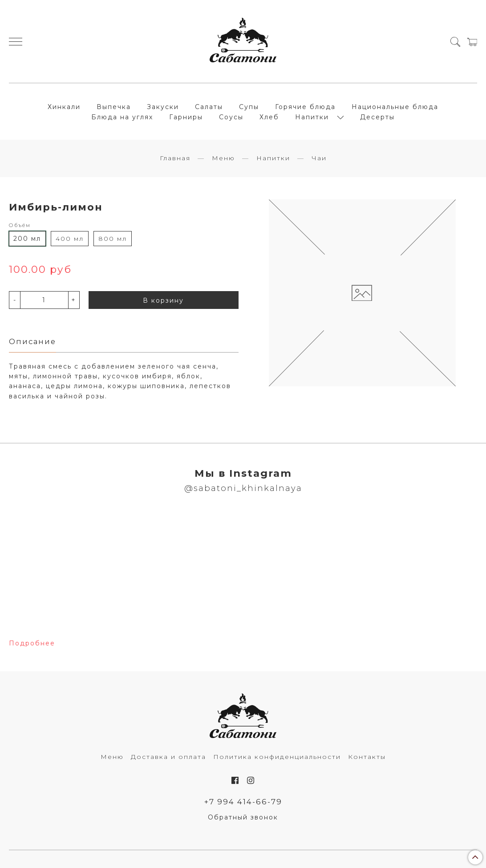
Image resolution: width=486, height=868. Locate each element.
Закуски (163, 107)
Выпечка (114, 107)
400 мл (70, 239)
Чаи (319, 158)
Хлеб (269, 117)
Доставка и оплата (168, 757)
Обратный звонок (243, 817)
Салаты (209, 107)
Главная (175, 158)
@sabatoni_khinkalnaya (243, 488)
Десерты (377, 117)
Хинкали (64, 107)
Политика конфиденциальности (277, 757)
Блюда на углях (122, 117)
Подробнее (32, 643)
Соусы (231, 117)
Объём (20, 225)
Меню (223, 158)
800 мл (113, 239)
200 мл (27, 239)
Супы (249, 107)
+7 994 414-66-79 (243, 802)
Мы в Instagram (243, 473)
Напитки (312, 117)
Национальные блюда (395, 107)
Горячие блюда (305, 107)
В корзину (163, 300)
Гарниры (186, 117)
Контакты (367, 757)
